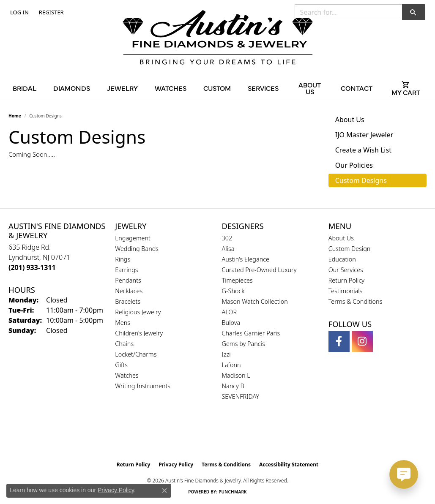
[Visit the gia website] (197, 436)
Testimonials (346, 291)
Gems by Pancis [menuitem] (243, 344)
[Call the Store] (32, 267)
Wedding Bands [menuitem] (137, 249)
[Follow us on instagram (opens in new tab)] (362, 341)
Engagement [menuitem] (133, 238)
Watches (171, 88)
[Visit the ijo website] (239, 436)
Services (263, 88)
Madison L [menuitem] (236, 375)
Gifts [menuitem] (121, 365)
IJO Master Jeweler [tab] (364, 135)
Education (342, 259)
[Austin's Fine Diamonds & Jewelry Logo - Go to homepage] (218, 39)
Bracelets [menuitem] (128, 301)
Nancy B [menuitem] (233, 386)
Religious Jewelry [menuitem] (138, 312)
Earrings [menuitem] (126, 270)
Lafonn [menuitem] (231, 365)
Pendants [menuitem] (128, 280)
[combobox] (349, 12)
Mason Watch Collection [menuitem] (255, 301)
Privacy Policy (176, 464)
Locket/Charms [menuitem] (136, 354)
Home (15, 116)
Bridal (25, 88)
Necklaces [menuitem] (129, 291)
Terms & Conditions (356, 301)
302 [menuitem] (227, 238)
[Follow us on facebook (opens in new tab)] (339, 341)
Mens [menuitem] (123, 323)
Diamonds (72, 88)
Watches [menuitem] (127, 375)
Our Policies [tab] (354, 165)
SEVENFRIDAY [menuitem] (241, 396)
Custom (217, 88)
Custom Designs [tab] (361, 180)
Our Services (346, 270)
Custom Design (350, 249)
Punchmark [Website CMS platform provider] (233, 492)
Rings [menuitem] (123, 259)
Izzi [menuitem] (226, 354)
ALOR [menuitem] (230, 312)
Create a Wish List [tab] (363, 150)
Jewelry (122, 88)
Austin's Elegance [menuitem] (246, 259)
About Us (310, 88)
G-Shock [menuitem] (233, 291)
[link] (51, 12)
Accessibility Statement (289, 464)
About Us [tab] (350, 120)
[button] (19, 12)
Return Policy (346, 280)
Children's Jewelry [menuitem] (139, 333)
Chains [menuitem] (124, 344)
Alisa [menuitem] (228, 249)
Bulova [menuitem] (231, 323)
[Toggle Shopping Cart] (406, 88)
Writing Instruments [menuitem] (143, 386)
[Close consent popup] (164, 490)
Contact (357, 88)
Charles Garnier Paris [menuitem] (251, 333)
